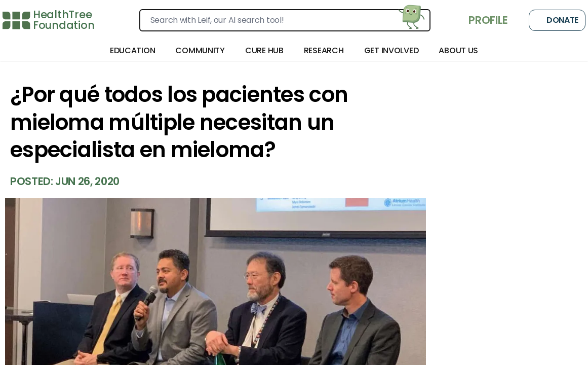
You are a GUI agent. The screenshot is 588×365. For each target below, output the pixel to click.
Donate (557, 20)
